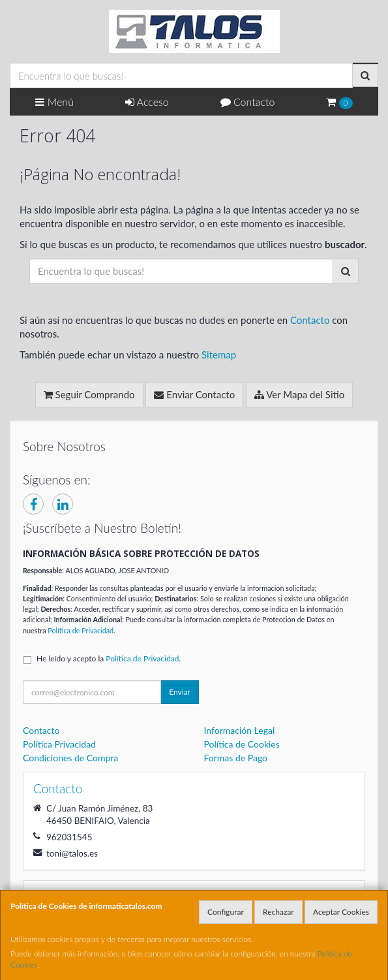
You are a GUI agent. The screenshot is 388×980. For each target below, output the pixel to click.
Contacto (248, 102)
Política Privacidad (59, 744)
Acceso (147, 102)
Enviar (180, 692)
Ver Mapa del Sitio (299, 394)
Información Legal (240, 730)
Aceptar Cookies (341, 912)
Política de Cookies (242, 744)
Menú (54, 102)
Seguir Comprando (89, 394)
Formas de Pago (236, 758)
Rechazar (278, 912)
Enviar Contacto (194, 394)
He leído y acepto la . (109, 658)
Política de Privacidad (81, 630)
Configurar (226, 912)
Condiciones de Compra (70, 758)
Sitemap (219, 355)
